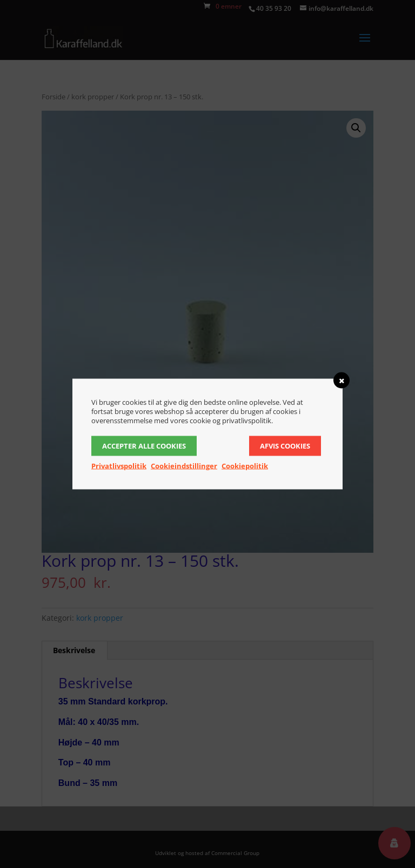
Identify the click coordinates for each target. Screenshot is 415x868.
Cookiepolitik (245, 466)
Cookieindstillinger (184, 466)
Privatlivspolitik (119, 466)
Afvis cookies (285, 446)
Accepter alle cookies (144, 446)
